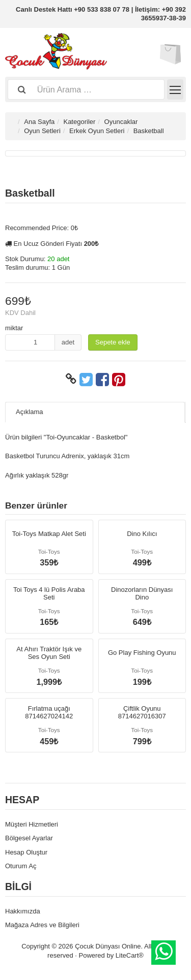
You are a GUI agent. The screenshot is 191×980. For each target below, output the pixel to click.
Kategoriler (79, 122)
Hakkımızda (23, 911)
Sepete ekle (113, 342)
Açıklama (29, 412)
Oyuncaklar (121, 122)
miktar (14, 328)
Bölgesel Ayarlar (29, 838)
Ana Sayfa (39, 122)
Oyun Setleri (42, 131)
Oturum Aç (21, 866)
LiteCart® (130, 955)
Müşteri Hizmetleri (32, 824)
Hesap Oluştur (26, 852)
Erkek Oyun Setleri (97, 131)
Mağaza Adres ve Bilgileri (42, 925)
